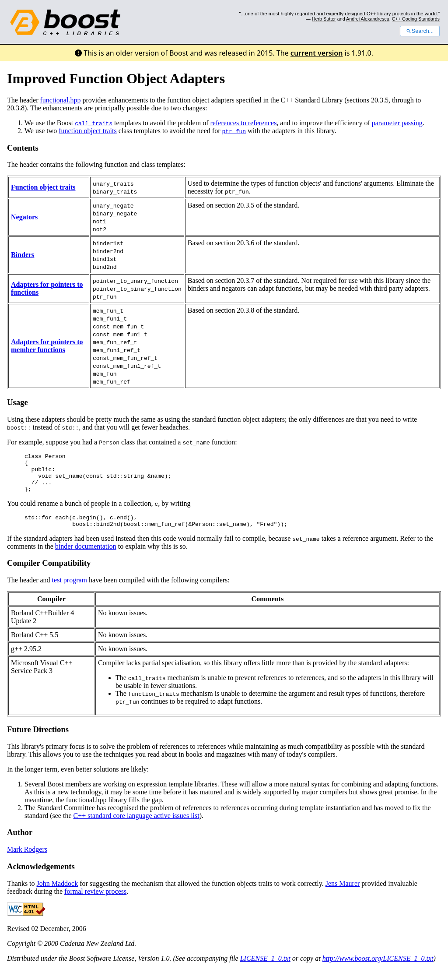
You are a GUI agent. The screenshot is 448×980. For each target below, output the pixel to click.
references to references (243, 123)
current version (317, 53)
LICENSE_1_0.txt (265, 969)
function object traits (87, 131)
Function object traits (43, 187)
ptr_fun (234, 131)
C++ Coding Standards (416, 19)
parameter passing (397, 123)
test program (70, 590)
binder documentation (86, 557)
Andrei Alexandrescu (368, 19)
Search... (420, 31)
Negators (24, 217)
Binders (23, 255)
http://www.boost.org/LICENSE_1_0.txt (378, 969)
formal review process (95, 902)
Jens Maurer (343, 894)
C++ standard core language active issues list (136, 826)
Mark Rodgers (27, 860)
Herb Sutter (324, 19)
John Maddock (58, 894)
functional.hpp (61, 100)
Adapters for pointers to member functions (47, 346)
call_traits (94, 123)
